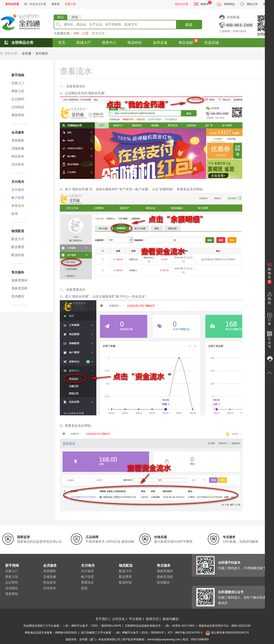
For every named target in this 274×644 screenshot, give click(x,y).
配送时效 (18, 255)
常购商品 (229, 4)
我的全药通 (182, 4)
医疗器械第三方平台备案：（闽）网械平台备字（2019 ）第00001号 (123, 633)
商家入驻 (18, 91)
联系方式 (152, 619)
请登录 (55, 4)
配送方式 (18, 239)
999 (76, 33)
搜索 (189, 25)
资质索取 (18, 140)
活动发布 (18, 164)
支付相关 (42, 53)
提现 (15, 214)
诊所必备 (160, 43)
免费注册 (70, 4)
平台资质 (135, 619)
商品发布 (18, 156)
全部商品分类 (22, 43)
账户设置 (18, 198)
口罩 (85, 33)
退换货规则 (19, 280)
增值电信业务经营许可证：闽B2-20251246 (224, 626)
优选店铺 (211, 43)
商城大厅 (84, 43)
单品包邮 (186, 43)
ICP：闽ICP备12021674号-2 (185, 633)
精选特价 (135, 43)
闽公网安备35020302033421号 (227, 633)
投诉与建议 (171, 619)
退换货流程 (19, 288)
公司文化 (119, 619)
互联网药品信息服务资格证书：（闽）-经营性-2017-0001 (160, 626)
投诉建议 (18, 296)
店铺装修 (18, 148)
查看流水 (18, 206)
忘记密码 (18, 99)
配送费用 (18, 247)
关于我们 (102, 619)
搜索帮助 (18, 115)
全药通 (26, 53)
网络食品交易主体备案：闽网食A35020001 (51, 633)
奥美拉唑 (98, 33)
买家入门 (18, 83)
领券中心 (109, 43)
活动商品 (18, 107)
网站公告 (252, 4)
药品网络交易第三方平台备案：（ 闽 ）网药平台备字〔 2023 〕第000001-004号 (72, 626)
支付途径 (18, 190)
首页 (62, 43)
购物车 (205, 4)
